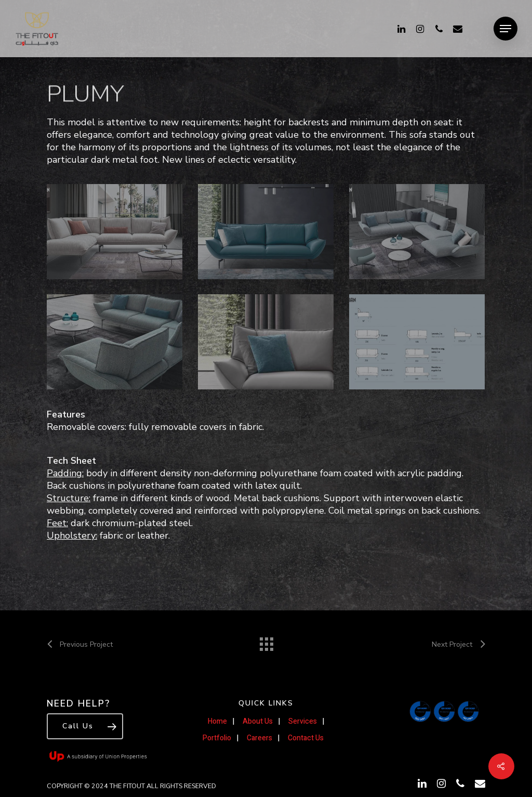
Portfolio (217, 738)
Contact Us (306, 738)
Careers (260, 738)
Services (303, 721)
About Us (258, 721)
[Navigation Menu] (506, 29)
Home (217, 721)
